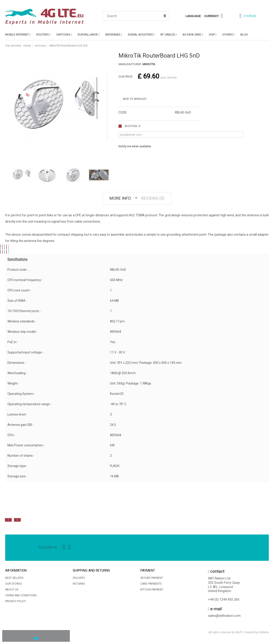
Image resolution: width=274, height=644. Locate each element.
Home (27, 46)
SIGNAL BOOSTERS (140, 35)
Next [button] (17, 521)
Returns (79, 585)
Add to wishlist (137, 97)
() (250, 16)
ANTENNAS (113, 35)
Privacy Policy (16, 602)
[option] (55, 511)
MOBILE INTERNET (17, 35)
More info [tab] (118, 199)
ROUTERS (43, 35)
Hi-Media (263, 634)
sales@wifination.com (224, 617)
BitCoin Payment (152, 591)
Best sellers (14, 579)
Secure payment (152, 579)
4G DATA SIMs (192, 35)
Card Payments (151, 585)
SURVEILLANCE (88, 35)
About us (12, 591)
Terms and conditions (21, 597)
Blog (244, 35)
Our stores (13, 585)
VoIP (212, 35)
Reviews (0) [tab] (155, 199)
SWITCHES (63, 35)
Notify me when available (135, 145)
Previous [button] (8, 521)
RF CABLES (168, 35)
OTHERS (228, 35)
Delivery (79, 579)
